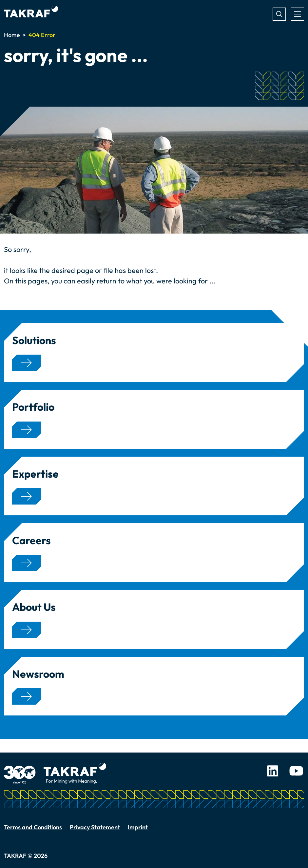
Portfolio (33, 407)
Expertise (35, 474)
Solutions (34, 340)
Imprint (138, 827)
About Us (34, 607)
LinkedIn (273, 771)
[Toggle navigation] (298, 14)
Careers (31, 540)
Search (279, 14)
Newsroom (38, 674)
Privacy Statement (95, 827)
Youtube (296, 771)
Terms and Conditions (33, 827)
